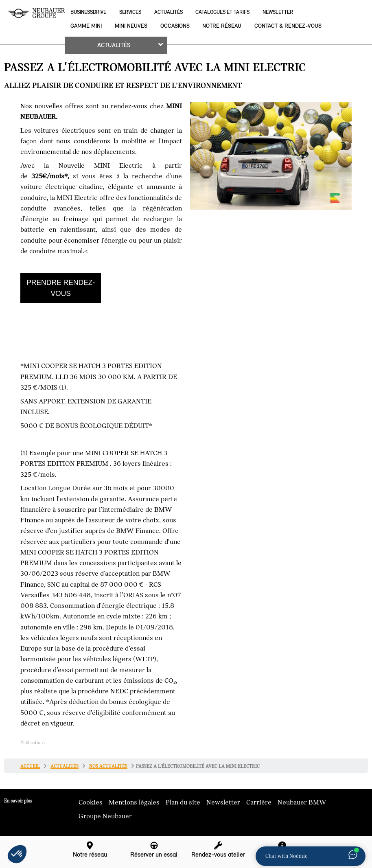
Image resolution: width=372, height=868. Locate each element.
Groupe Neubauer (105, 816)
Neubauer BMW (302, 802)
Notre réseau (222, 26)
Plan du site (183, 802)
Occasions (175, 26)
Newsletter (278, 12)
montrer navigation (6, 6)
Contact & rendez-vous (288, 26)
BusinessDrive (88, 12)
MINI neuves (131, 26)
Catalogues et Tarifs (222, 12)
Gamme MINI (86, 26)
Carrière (259, 802)
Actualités (168, 12)
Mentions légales (134, 802)
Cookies (91, 802)
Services (130, 12)
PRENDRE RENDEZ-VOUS (61, 288)
